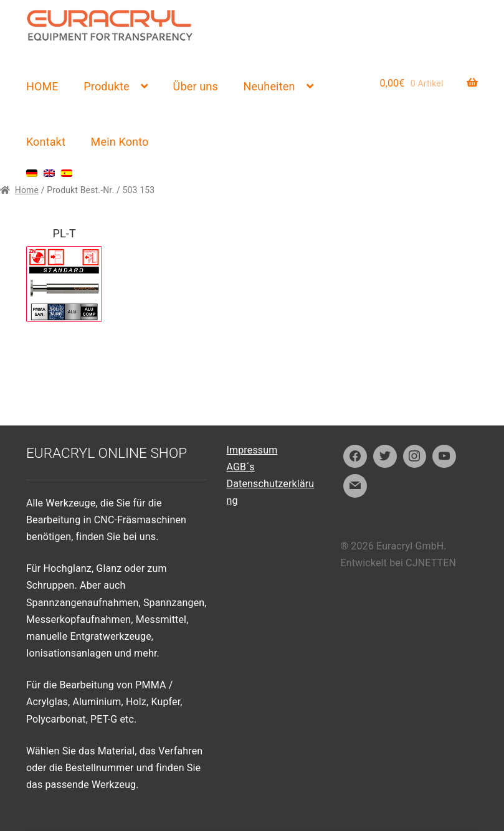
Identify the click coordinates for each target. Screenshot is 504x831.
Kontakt (46, 142)
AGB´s (241, 467)
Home (27, 190)
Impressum (252, 450)
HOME (42, 86)
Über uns (196, 86)
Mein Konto (120, 142)
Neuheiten (269, 86)
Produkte (106, 86)
